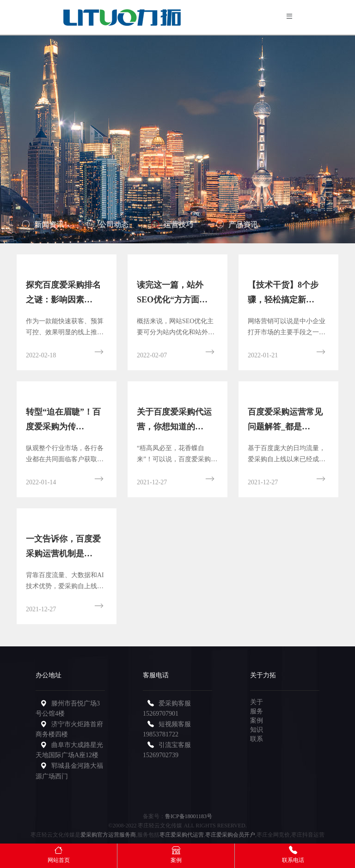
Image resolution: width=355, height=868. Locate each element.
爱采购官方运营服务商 (108, 835)
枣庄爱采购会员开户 (230, 835)
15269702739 (161, 755)
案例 (257, 720)
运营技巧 (172, 227)
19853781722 (161, 734)
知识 (257, 730)
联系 (257, 739)
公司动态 (108, 227)
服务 (257, 711)
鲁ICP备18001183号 (189, 816)
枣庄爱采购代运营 (182, 835)
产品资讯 (237, 227)
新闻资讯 (43, 227)
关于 (257, 702)
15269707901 (161, 714)
